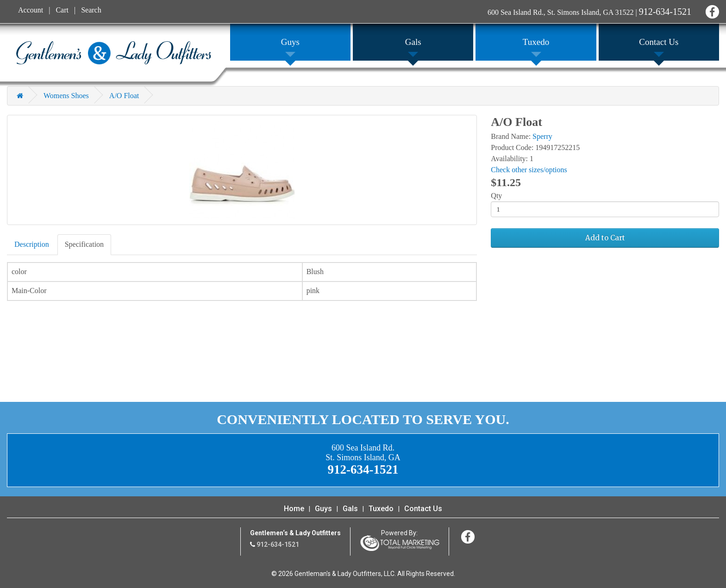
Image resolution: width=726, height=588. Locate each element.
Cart (62, 10)
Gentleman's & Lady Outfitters (114, 53)
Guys (323, 509)
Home (294, 509)
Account (31, 10)
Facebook (711, 10)
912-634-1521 (665, 12)
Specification (84, 244)
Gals (350, 509)
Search (91, 10)
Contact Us (423, 509)
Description (32, 244)
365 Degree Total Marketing (400, 543)
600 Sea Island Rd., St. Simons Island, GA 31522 (561, 12)
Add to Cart (605, 238)
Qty (496, 196)
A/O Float (124, 96)
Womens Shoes (66, 96)
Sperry (542, 136)
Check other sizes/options (529, 170)
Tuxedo (381, 509)
